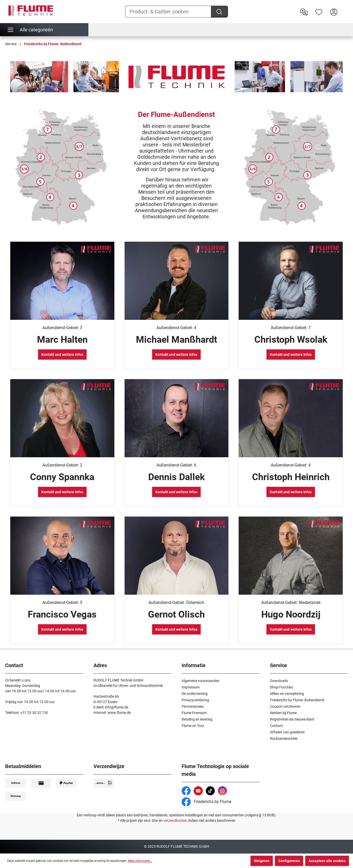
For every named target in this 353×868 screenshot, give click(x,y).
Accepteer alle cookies (327, 861)
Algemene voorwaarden (201, 681)
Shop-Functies (281, 687)
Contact (276, 726)
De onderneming (195, 694)
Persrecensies (193, 706)
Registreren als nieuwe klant (292, 719)
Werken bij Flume (283, 713)
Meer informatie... (140, 861)
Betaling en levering (197, 719)
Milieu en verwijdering (287, 694)
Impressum (191, 687)
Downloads (279, 681)
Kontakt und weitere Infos (62, 354)
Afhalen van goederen (287, 732)
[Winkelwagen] (345, 8)
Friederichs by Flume (206, 802)
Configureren (289, 861)
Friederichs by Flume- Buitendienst (297, 700)
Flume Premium (194, 713)
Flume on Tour (193, 726)
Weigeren (262, 861)
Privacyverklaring (195, 700)
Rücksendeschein (284, 739)
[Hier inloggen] (334, 12)
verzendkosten (175, 820)
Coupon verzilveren (285, 706)
